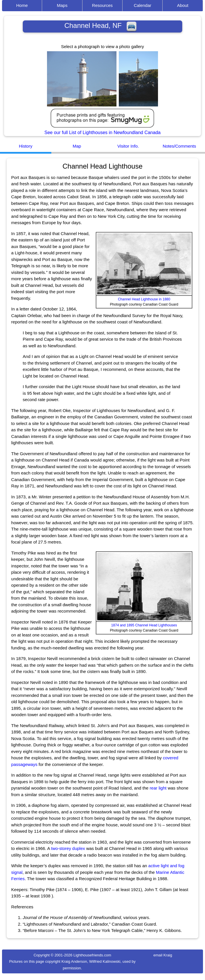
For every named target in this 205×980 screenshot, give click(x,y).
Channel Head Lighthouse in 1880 (144, 299)
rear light (158, 788)
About (183, 5)
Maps (62, 5)
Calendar (143, 5)
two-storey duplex (68, 848)
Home (22, 5)
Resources (102, 5)
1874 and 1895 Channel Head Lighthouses (144, 625)
